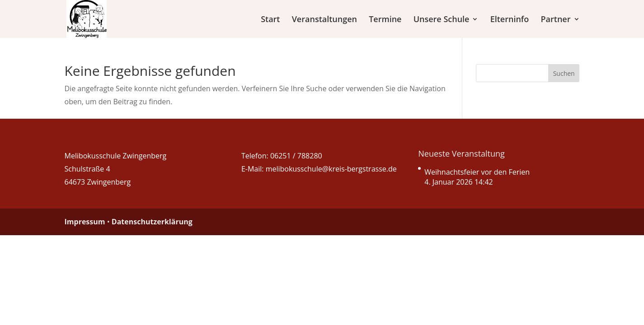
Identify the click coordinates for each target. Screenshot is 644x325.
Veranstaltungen (324, 20)
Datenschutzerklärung (152, 222)
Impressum (85, 222)
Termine (385, 20)
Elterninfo (510, 20)
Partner (556, 20)
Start (270, 20)
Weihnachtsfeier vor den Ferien (477, 172)
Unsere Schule (442, 20)
